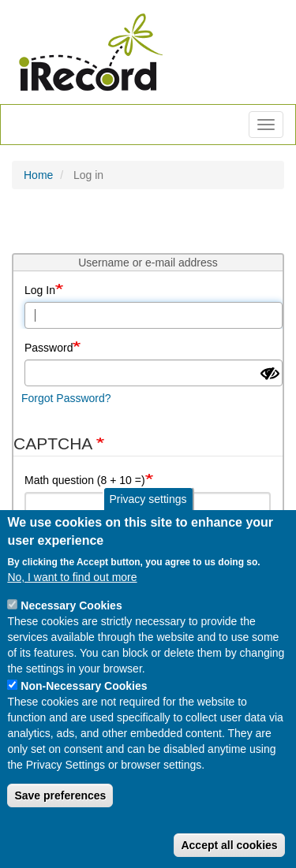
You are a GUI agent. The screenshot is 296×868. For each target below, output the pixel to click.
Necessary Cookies (71, 605)
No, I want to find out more (72, 577)
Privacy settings (148, 500)
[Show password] (270, 374)
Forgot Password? (66, 398)
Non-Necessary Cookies (84, 686)
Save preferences (60, 795)
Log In (40, 290)
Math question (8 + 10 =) (85, 480)
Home (38, 175)
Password (49, 348)
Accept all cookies (229, 845)
